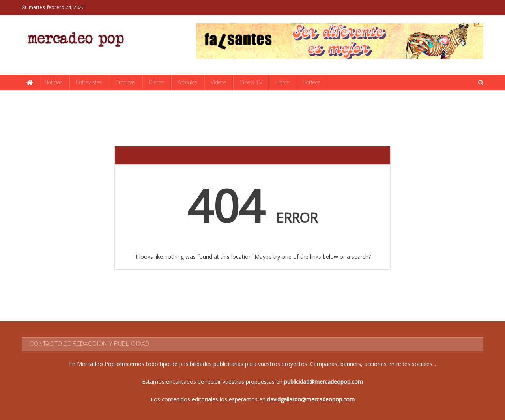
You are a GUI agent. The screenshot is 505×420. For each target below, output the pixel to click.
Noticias (53, 82)
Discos (157, 82)
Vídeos (219, 82)
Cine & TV (251, 82)
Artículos (188, 82)
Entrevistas (89, 82)
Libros (283, 82)
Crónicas (125, 82)
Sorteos (312, 82)
